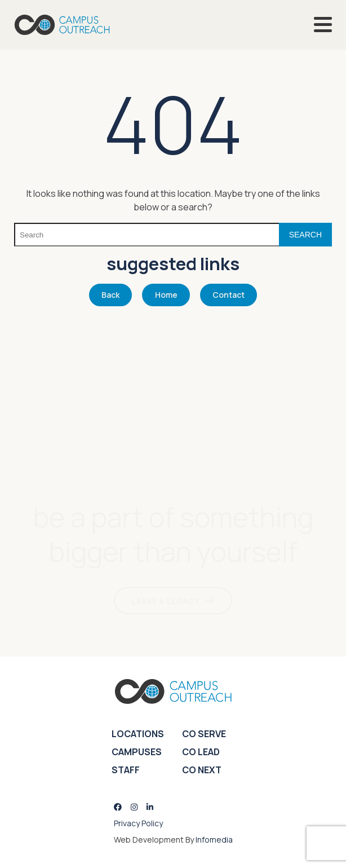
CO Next (202, 770)
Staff (126, 770)
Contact (229, 295)
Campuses (137, 752)
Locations (138, 734)
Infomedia (214, 840)
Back (110, 295)
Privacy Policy (138, 823)
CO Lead (201, 752)
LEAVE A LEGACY (166, 601)
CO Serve (204, 734)
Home (166, 295)
